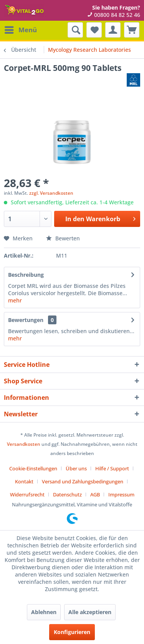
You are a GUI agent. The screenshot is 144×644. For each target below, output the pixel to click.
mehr (15, 300)
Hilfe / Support (112, 468)
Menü (21, 29)
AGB (95, 495)
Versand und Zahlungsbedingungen (83, 481)
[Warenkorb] (132, 30)
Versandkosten (24, 444)
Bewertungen (26, 320)
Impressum (121, 495)
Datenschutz (67, 495)
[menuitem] (20, 30)
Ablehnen (44, 612)
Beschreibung (26, 275)
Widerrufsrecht (27, 495)
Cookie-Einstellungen (33, 468)
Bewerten (63, 238)
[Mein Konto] (113, 30)
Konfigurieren (72, 632)
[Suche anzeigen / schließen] (75, 30)
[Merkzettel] (94, 30)
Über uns (76, 468)
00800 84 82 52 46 (114, 15)
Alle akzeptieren (90, 612)
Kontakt (24, 481)
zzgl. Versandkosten (51, 193)
